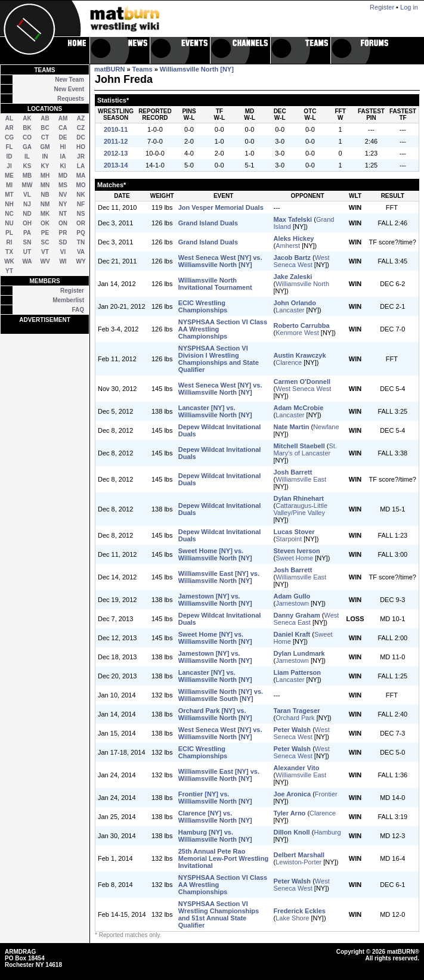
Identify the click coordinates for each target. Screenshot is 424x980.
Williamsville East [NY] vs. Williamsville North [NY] (219, 577)
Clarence (289, 362)
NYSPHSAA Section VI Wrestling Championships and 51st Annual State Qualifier (219, 914)
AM (63, 118)
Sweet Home (294, 558)
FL (9, 147)
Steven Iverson (297, 551)
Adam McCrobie (299, 408)
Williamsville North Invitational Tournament (215, 284)
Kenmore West (297, 333)
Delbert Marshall (299, 855)
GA (27, 147)
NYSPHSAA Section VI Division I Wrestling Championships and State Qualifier (219, 359)
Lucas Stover (294, 532)
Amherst (288, 246)
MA (81, 176)
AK (27, 118)
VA (81, 252)
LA (81, 166)
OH (27, 223)
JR (81, 156)
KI (63, 166)
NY (63, 204)
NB (45, 195)
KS (27, 166)
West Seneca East (307, 619)
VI (63, 252)
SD (63, 242)
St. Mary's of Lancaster (305, 449)
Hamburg (327, 832)
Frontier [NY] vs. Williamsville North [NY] (215, 798)
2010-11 (116, 129)
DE (63, 137)
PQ (81, 233)
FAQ (78, 310)
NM (45, 204)
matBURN (109, 69)
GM (45, 147)
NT (63, 214)
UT (27, 252)
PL (9, 233)
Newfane (326, 427)
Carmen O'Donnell (302, 382)
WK (9, 261)
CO (27, 137)
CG (9, 137)
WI (63, 261)
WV (45, 261)
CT (45, 137)
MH (45, 176)
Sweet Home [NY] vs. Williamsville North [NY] (215, 554)
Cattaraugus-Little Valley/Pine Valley (301, 509)
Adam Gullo (292, 596)
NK (81, 195)
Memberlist (68, 300)
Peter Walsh (293, 730)
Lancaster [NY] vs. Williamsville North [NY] (215, 411)
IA (63, 156)
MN (45, 185)
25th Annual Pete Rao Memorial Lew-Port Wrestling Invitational (223, 858)
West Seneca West (302, 261)
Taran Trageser (297, 711)
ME (9, 176)
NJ (27, 204)
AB (45, 118)
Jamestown (292, 603)
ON (63, 223)
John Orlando (295, 303)
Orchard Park (295, 718)
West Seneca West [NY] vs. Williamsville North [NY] (220, 261)
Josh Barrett (293, 472)
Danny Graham (297, 615)
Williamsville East (301, 479)
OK (45, 223)
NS (81, 214)
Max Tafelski (293, 219)
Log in (409, 7)
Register (72, 291)
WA (27, 261)
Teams (143, 69)
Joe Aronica (293, 794)
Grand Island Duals (208, 223)
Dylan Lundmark (299, 653)
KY (45, 166)
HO (81, 147)
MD (63, 176)
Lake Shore (292, 918)
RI (10, 242)
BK (27, 128)
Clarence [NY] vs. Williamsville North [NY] (215, 817)
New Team (69, 80)
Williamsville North (302, 284)
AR (9, 128)
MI (9, 185)
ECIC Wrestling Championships (203, 306)
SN (27, 242)
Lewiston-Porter (298, 862)
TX (9, 252)
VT (45, 252)
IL (27, 156)
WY (81, 261)
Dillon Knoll (292, 832)
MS (63, 185)
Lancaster (290, 310)
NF (81, 204)
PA (27, 233)
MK (45, 214)
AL (9, 118)
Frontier (326, 794)
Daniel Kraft (292, 634)
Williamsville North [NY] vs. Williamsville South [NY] (221, 695)
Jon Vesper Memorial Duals (221, 207)
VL (27, 195)
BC (45, 128)
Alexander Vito (297, 768)
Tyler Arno (290, 813)
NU (9, 223)
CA (63, 128)
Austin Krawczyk (300, 355)
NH (9, 204)
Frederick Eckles (300, 911)
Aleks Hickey (294, 238)
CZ (81, 128)
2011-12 (116, 141)
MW (27, 185)
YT (9, 271)
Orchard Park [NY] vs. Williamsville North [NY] (215, 714)
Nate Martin (292, 427)
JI (9, 166)
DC (81, 137)
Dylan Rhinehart (299, 498)
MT (9, 195)
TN (81, 242)
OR (81, 223)
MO (81, 185)
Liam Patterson (297, 672)
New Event (69, 89)
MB (27, 176)
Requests (71, 99)
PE (45, 233)
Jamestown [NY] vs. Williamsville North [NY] (215, 600)
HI (63, 147)
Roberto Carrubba (302, 325)
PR (63, 233)
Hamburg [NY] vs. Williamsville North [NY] (215, 836)
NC (9, 214)
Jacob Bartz (292, 258)
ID (10, 156)
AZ (81, 118)
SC (45, 242)
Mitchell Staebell (299, 446)
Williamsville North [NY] (197, 69)
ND (27, 214)
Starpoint (289, 539)
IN (45, 156)
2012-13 (116, 153)
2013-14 (116, 165)
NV (63, 195)
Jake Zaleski (293, 277)
